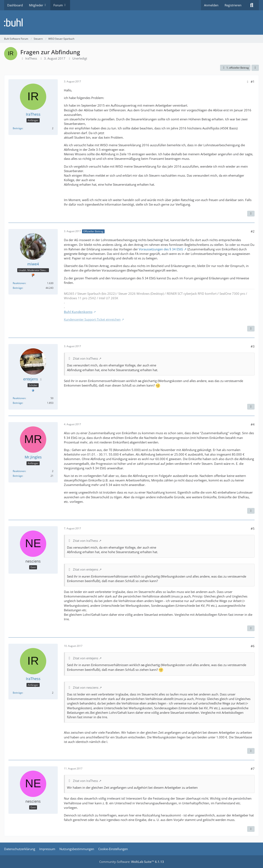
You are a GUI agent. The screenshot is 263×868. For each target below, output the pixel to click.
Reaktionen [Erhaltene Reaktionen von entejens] (19, 398)
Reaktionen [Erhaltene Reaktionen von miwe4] (19, 283)
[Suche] (252, 5)
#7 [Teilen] (253, 769)
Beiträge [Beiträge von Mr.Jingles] (18, 476)
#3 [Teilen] (253, 346)
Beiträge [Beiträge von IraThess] (18, 128)
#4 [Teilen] (253, 424)
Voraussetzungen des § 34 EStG (161, 249)
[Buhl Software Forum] (131, 22)
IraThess (31, 58)
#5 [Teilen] (253, 528)
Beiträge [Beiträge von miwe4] (18, 288)
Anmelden (211, 5)
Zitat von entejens (86, 569)
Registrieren (233, 5)
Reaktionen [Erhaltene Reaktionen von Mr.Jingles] (19, 471)
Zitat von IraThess (85, 358)
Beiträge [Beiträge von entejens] (18, 403)
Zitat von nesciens (86, 687)
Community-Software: (132, 862)
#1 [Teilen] (253, 82)
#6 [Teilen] (253, 646)
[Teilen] (255, 68)
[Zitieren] (251, 214)
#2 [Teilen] (253, 231)
